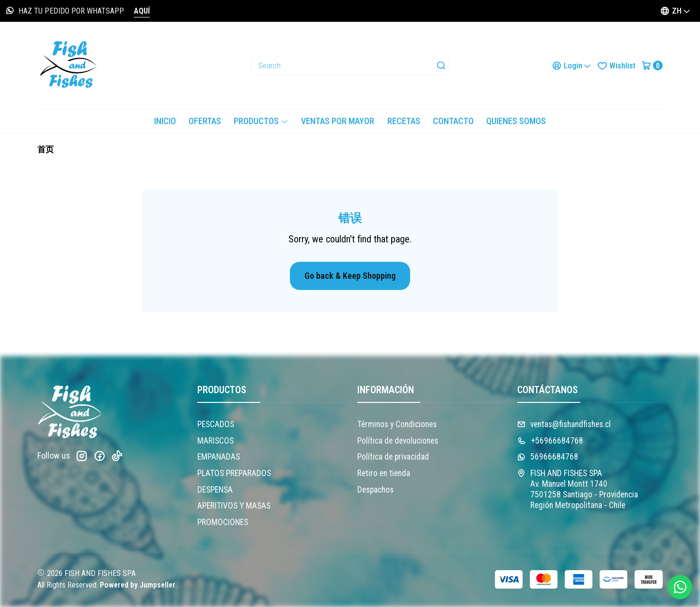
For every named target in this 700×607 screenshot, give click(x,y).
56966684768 (548, 457)
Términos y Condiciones (397, 424)
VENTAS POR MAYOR (338, 121)
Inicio (165, 121)
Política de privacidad (393, 457)
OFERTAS (205, 121)
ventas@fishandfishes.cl (564, 424)
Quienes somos (516, 121)
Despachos (375, 490)
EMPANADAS (219, 457)
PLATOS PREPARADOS (234, 473)
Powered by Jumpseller (138, 585)
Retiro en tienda (384, 473)
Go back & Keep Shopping (350, 276)
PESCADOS (216, 424)
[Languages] (675, 11)
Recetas (404, 121)
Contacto (453, 121)
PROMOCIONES (223, 522)
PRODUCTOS (261, 121)
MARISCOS (215, 441)
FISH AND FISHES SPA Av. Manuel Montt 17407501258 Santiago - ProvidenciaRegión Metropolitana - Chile (578, 489)
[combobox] (350, 65)
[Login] (572, 65)
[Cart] (652, 65)
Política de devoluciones (398, 441)
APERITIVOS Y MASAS (234, 506)
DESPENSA (215, 490)
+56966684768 (550, 441)
